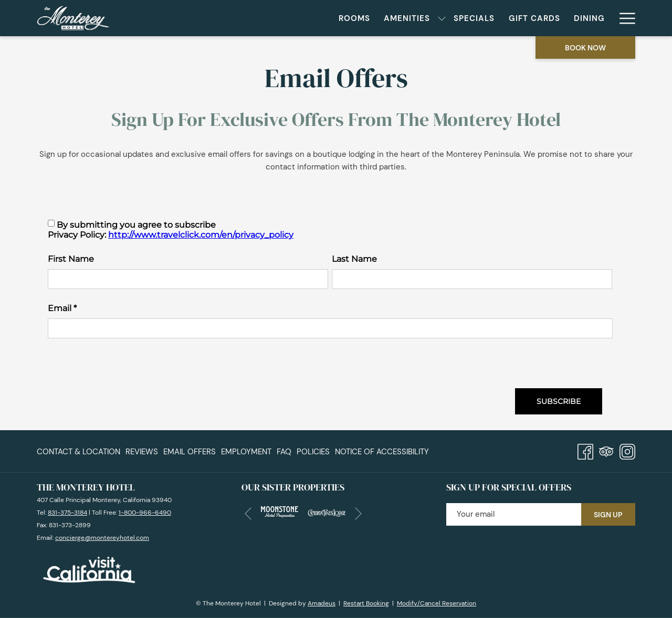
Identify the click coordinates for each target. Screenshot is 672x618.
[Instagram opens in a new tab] (627, 450)
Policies (313, 452)
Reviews (142, 452)
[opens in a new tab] (280, 511)
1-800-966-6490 (145, 513)
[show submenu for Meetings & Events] (607, 18)
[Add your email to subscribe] (514, 514)
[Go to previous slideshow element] (248, 514)
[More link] (623, 18)
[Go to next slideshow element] (358, 514)
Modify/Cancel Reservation (437, 603)
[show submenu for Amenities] (329, 18)
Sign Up (608, 515)
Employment (246, 452)
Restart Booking (366, 603)
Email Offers (190, 452)
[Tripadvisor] (606, 450)
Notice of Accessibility (382, 452)
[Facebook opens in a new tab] (585, 450)
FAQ (284, 452)
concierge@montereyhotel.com (102, 538)
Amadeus (322, 603)
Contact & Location (78, 452)
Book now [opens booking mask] (585, 48)
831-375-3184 (67, 513)
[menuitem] (241, 18)
